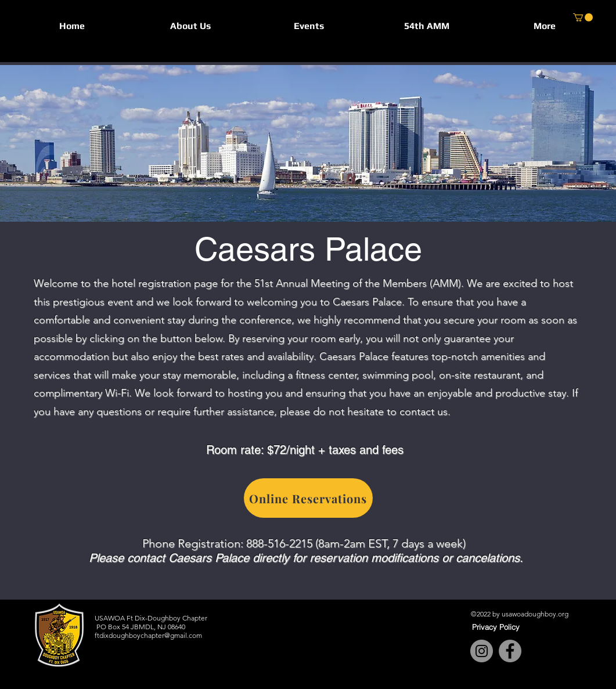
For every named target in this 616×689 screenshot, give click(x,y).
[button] (190, 26)
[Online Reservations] (308, 498)
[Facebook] (510, 651)
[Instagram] (482, 651)
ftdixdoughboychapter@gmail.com (148, 635)
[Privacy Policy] (496, 627)
